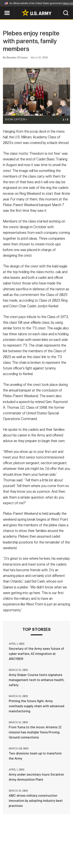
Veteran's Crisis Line (48, 856)
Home (16, 846)
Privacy (55, 846)
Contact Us (34, 846)
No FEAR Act (18, 856)
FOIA (63, 851)
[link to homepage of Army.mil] (37, 13)
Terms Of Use (16, 851)
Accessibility (43, 851)
